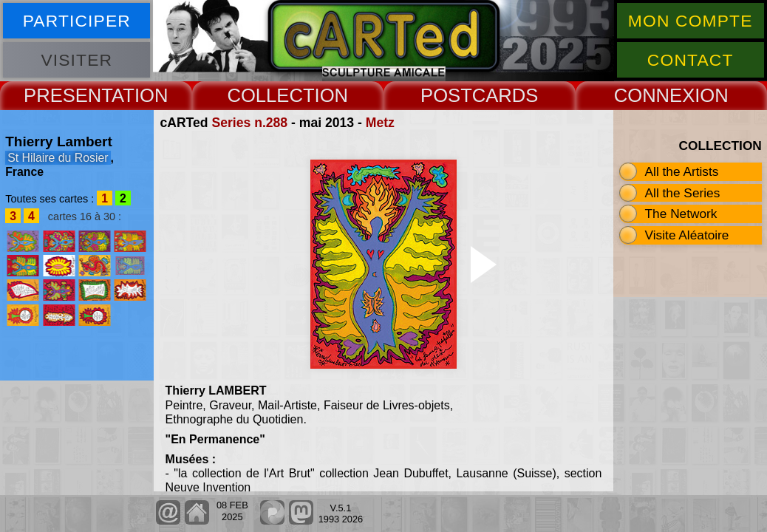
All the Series (683, 193)
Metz (380, 123)
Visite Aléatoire (687, 235)
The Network (681, 214)
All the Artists (682, 171)
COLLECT (270, 95)
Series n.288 (249, 123)
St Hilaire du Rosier (58, 158)
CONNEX (655, 95)
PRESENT (68, 95)
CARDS (505, 95)
